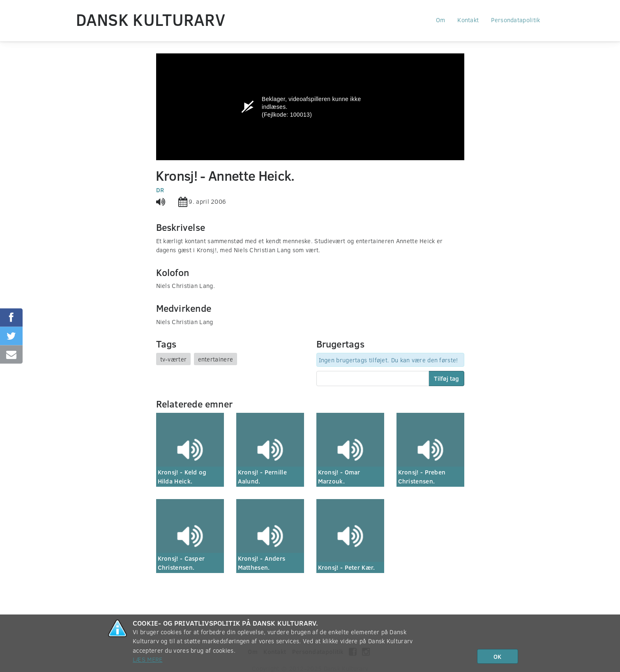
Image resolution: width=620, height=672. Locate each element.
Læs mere (148, 659)
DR (160, 190)
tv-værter (174, 359)
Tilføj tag (446, 378)
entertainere (216, 359)
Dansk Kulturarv (151, 19)
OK (497, 656)
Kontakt (468, 20)
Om (441, 20)
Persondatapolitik (515, 20)
